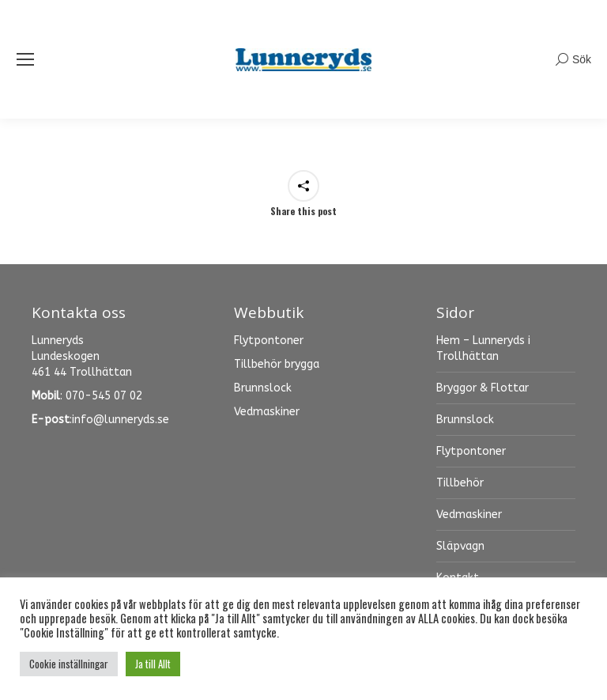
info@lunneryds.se (121, 420)
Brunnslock (465, 420)
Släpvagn (460, 546)
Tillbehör (460, 483)
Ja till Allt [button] (153, 664)
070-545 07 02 (104, 396)
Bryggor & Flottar (483, 388)
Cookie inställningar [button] (69, 664)
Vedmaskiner (469, 515)
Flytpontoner (471, 451)
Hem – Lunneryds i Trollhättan (483, 348)
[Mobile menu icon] (25, 59)
